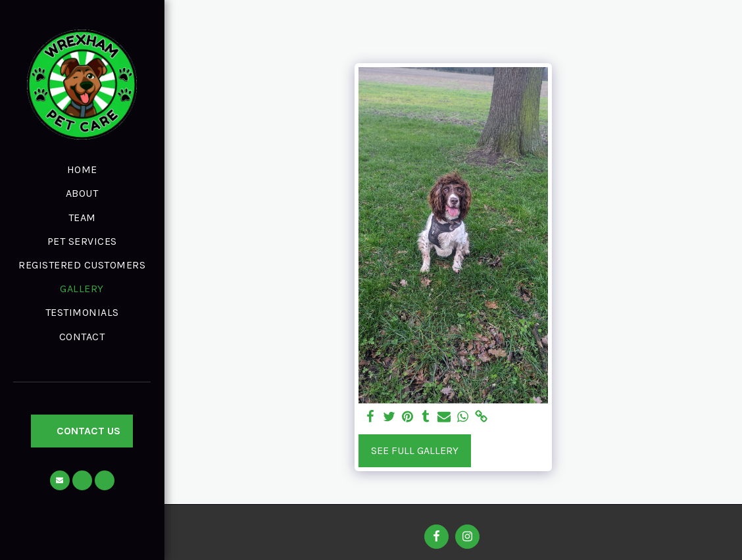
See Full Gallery (415, 450)
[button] (60, 480)
